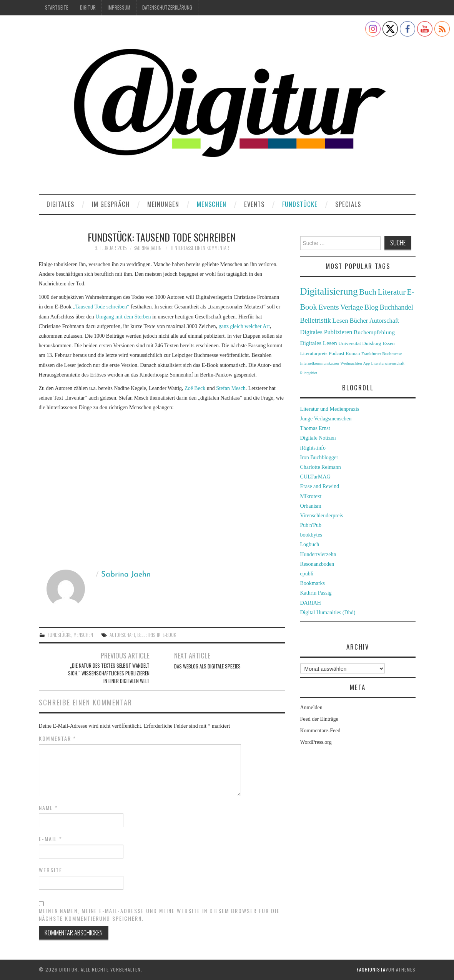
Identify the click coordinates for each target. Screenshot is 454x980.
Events (254, 204)
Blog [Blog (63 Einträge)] (371, 307)
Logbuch (310, 544)
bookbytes (311, 535)
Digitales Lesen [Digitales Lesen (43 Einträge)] (319, 343)
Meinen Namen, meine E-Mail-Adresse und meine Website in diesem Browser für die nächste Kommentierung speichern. (159, 915)
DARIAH (311, 603)
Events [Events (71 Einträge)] (328, 307)
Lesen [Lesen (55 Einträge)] (340, 320)
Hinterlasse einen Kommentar (200, 248)
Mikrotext (311, 496)
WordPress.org (316, 742)
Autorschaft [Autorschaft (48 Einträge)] (384, 321)
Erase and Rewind (320, 486)
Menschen (212, 204)
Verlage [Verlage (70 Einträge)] (352, 307)
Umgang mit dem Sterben (123, 317)
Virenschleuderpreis (322, 516)
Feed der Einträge (319, 719)
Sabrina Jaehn (148, 248)
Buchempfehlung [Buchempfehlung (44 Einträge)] (374, 332)
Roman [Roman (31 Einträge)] (353, 353)
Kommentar (57, 738)
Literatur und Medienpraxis (330, 409)
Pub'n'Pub (311, 525)
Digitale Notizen (318, 438)
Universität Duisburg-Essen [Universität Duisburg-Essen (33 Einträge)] (367, 343)
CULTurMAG (315, 477)
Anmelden (311, 707)
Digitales (60, 204)
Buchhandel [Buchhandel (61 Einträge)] (397, 307)
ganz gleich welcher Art (244, 326)
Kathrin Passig (316, 593)
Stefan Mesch (231, 388)
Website (51, 870)
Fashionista (371, 969)
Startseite (57, 7)
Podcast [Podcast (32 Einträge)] (337, 353)
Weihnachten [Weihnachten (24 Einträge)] (351, 363)
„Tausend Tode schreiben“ (101, 307)
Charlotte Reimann (321, 467)
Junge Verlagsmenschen (326, 419)
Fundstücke (300, 204)
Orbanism (311, 506)
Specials (348, 204)
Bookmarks (313, 583)
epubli (307, 574)
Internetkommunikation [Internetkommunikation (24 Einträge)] (320, 363)
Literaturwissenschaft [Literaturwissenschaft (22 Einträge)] (388, 363)
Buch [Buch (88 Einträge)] (368, 292)
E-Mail (51, 839)
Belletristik (149, 635)
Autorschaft (122, 635)
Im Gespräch (111, 204)
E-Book (169, 635)
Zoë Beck (195, 388)
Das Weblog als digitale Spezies (207, 666)
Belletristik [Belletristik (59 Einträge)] (316, 320)
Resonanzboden (317, 564)
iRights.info (313, 448)
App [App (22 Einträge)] (367, 363)
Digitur (88, 7)
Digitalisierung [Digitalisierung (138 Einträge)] (329, 291)
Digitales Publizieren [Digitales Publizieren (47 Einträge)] (326, 332)
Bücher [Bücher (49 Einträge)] (359, 321)
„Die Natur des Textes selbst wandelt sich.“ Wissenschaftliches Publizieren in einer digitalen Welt (109, 673)
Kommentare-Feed (320, 731)
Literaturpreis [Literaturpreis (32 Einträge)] (314, 353)
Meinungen (163, 204)
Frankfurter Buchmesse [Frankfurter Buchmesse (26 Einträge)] (382, 353)
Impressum (119, 7)
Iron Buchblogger (319, 457)
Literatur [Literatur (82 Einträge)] (392, 292)
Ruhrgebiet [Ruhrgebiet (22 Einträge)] (309, 373)
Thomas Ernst (315, 428)
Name (48, 808)
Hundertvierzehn (318, 554)
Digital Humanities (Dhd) (328, 612)
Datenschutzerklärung (167, 7)
